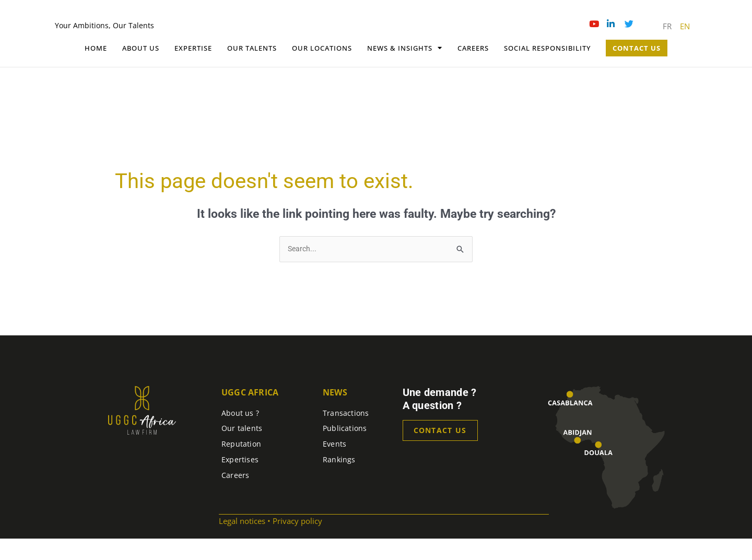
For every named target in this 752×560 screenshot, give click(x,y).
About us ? (240, 434)
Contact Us (637, 68)
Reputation (241, 465)
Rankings (339, 480)
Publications (345, 450)
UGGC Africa (250, 413)
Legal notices (242, 542)
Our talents (252, 68)
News (335, 413)
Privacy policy (297, 542)
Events (334, 465)
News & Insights (405, 68)
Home (96, 68)
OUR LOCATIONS (322, 68)
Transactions (346, 434)
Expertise (193, 68)
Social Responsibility (547, 68)
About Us (141, 68)
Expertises (240, 480)
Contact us (440, 452)
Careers (473, 68)
